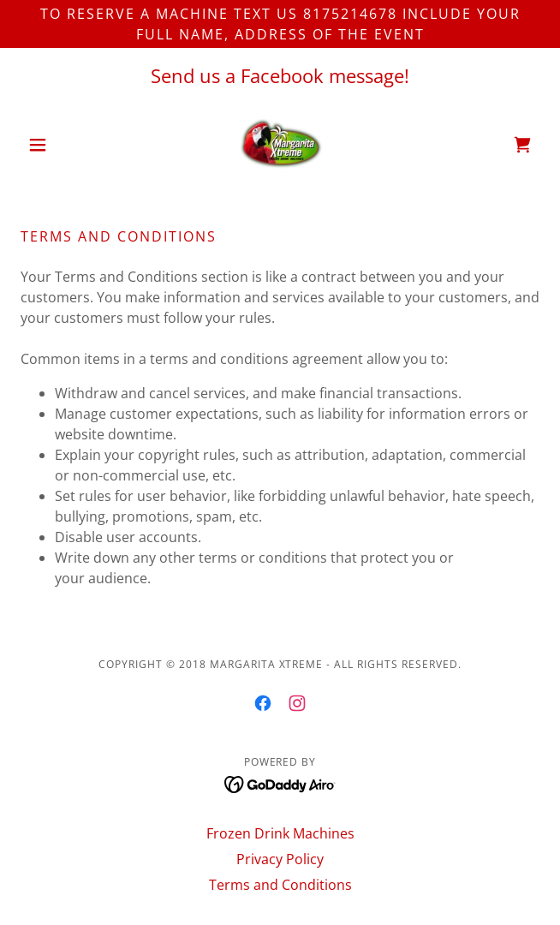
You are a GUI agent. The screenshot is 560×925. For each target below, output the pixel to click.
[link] (280, 145)
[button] (60, 145)
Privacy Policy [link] (280, 859)
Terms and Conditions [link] (280, 885)
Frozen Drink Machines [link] (280, 833)
